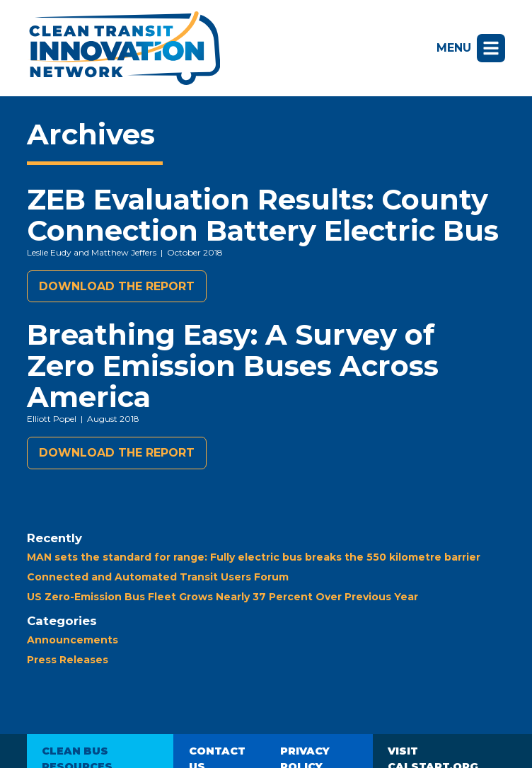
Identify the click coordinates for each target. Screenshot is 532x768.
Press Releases (68, 660)
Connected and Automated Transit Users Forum (158, 577)
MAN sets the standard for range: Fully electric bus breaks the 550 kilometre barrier (254, 557)
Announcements (73, 640)
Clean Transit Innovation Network (123, 48)
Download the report (117, 286)
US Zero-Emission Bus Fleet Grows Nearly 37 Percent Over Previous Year (222, 597)
